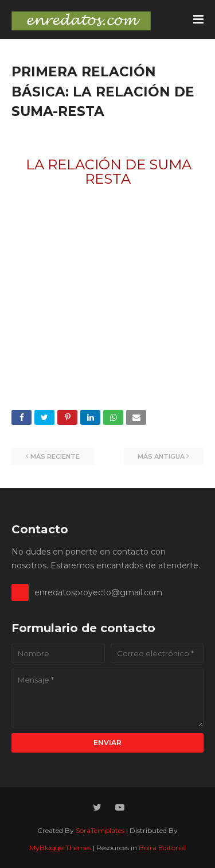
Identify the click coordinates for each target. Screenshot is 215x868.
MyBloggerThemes (60, 848)
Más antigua (161, 456)
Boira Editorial (162, 848)
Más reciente (55, 456)
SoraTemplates (100, 830)
